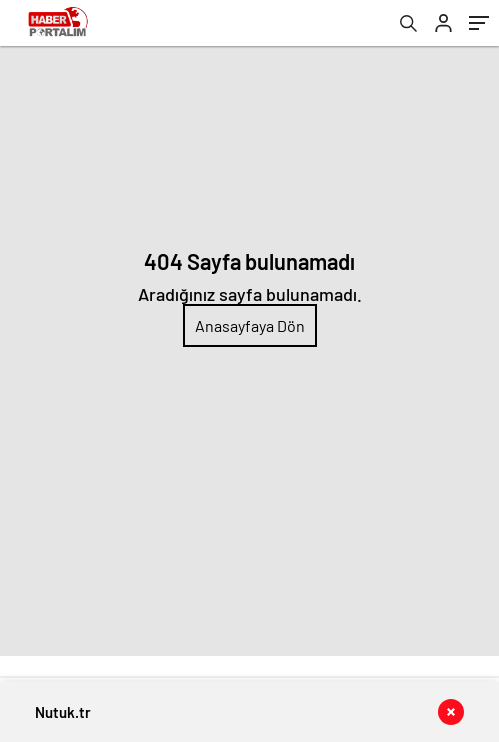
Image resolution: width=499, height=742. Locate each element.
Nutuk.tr (63, 712)
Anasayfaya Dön (250, 325)
